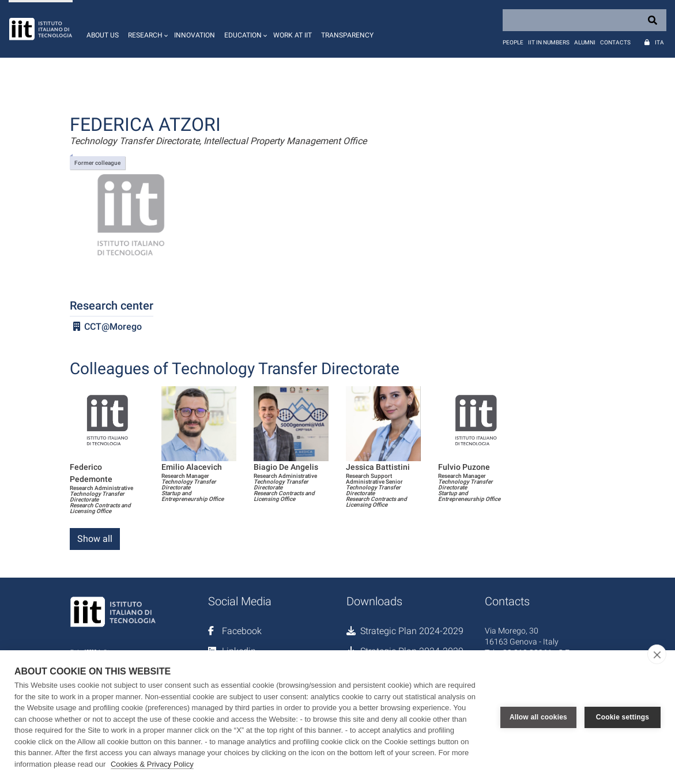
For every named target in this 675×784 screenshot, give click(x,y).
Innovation (195, 35)
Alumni (585, 42)
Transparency (347, 35)
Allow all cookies (538, 717)
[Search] (585, 20)
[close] (657, 654)
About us (103, 35)
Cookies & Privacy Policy (152, 764)
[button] (146, 29)
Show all (95, 539)
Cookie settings (623, 717)
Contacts (615, 42)
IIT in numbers (549, 42)
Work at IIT (293, 35)
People (513, 42)
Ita (659, 42)
